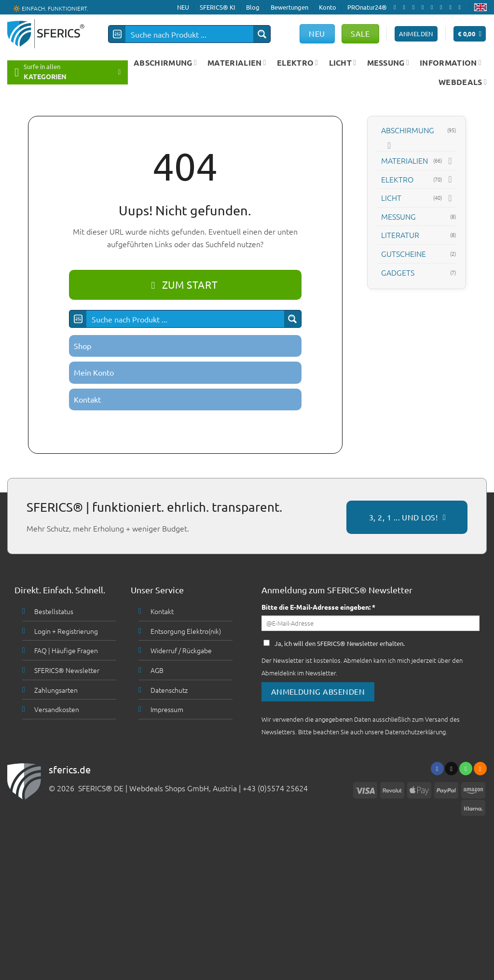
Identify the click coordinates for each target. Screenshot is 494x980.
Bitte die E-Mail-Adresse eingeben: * (318, 607)
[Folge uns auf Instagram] (406, 7)
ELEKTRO (298, 63)
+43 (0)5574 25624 (275, 788)
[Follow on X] (415, 7)
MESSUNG (388, 63)
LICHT (343, 63)
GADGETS (398, 272)
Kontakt (87, 399)
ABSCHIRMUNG (165, 63)
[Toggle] (389, 145)
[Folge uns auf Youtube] (462, 7)
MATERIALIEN (237, 63)
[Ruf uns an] (434, 7)
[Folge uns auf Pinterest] (443, 7)
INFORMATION (451, 63)
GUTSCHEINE (404, 253)
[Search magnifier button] (262, 34)
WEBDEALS (463, 82)
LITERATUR (400, 235)
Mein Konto (94, 372)
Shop (82, 346)
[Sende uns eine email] (425, 7)
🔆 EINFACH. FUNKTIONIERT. (51, 8)
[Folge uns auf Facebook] (397, 7)
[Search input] (190, 34)
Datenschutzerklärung (415, 732)
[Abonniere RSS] (452, 7)
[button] (470, 34)
